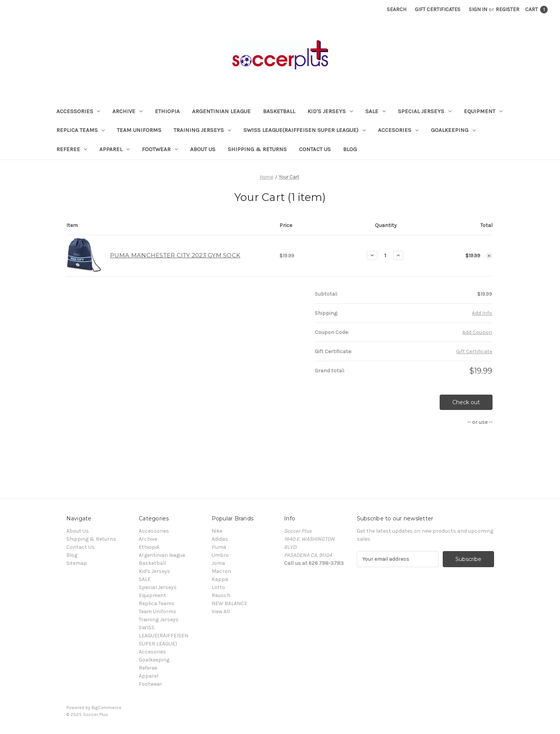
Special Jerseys (425, 111)
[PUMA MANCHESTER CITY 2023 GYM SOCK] (385, 255)
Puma (219, 547)
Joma (218, 563)
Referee (72, 149)
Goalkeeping (453, 130)
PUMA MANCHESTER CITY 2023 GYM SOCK (175, 255)
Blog (350, 149)
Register (507, 9)
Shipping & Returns (257, 149)
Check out (466, 402)
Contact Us (315, 149)
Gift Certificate (474, 351)
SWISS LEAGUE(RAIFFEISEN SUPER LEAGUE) (305, 130)
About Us (203, 149)
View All (221, 611)
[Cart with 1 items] (536, 9)
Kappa (220, 579)
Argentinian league (221, 111)
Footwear (160, 149)
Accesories (398, 130)
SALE (375, 111)
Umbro (220, 555)
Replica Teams (81, 130)
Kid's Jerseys (330, 111)
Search (397, 9)
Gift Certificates (438, 9)
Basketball (279, 111)
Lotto (218, 587)
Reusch (221, 595)
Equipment (483, 111)
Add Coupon (477, 332)
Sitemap (77, 563)
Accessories (78, 111)
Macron (221, 571)
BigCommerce (107, 708)
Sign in (478, 9)
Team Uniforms (139, 130)
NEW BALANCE (229, 603)
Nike (217, 531)
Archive (127, 111)
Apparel (114, 149)
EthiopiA (167, 111)
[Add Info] (482, 313)
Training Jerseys (202, 130)
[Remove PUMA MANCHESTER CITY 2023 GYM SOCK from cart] (489, 256)
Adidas (220, 539)
